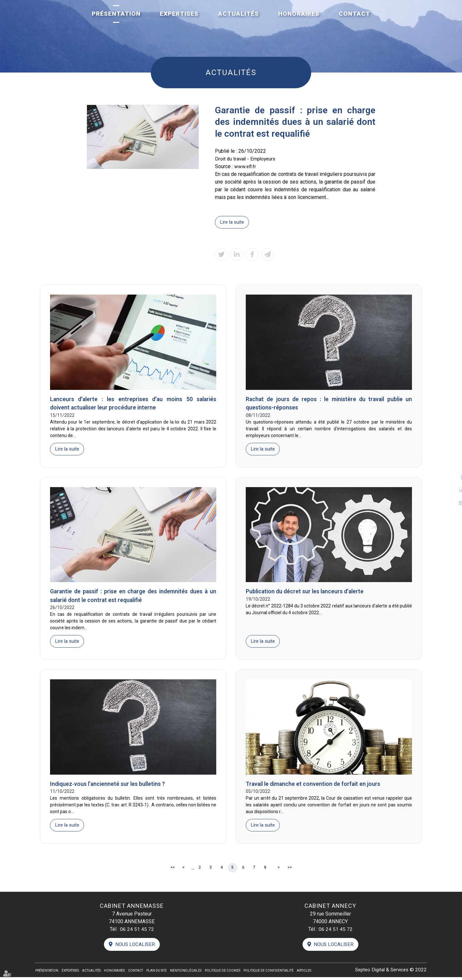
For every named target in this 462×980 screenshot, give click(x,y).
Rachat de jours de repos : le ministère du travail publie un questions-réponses (329, 404)
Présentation (116, 14)
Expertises (179, 14)
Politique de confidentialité (269, 973)
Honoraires (299, 14)
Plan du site (157, 973)
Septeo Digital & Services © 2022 (389, 973)
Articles (304, 973)
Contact (355, 14)
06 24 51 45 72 (137, 932)
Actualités (239, 14)
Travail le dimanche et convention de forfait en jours (315, 786)
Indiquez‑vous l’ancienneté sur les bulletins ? (109, 786)
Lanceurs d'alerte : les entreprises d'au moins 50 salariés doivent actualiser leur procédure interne (133, 404)
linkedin (449, 490)
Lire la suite (233, 222)
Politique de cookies (222, 973)
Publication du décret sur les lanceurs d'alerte (307, 593)
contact (449, 503)
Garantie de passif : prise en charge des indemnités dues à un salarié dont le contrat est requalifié (133, 597)
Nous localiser (135, 947)
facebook (449, 477)
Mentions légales (186, 973)
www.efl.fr (245, 166)
